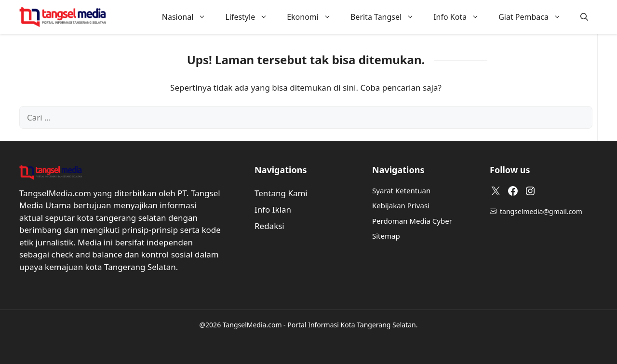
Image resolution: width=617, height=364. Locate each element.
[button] (584, 17)
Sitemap (386, 236)
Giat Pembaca (535, 17)
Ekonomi (314, 17)
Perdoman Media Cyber (412, 221)
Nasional (189, 17)
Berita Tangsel (387, 17)
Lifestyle (251, 17)
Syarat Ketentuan (401, 190)
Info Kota (461, 17)
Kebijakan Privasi (401, 205)
